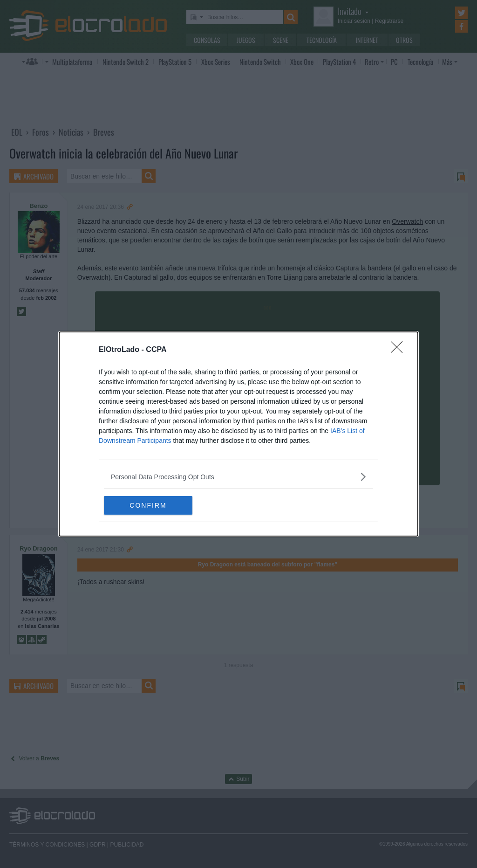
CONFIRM (148, 505)
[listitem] (238, 477)
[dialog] (238, 434)
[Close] (400, 350)
